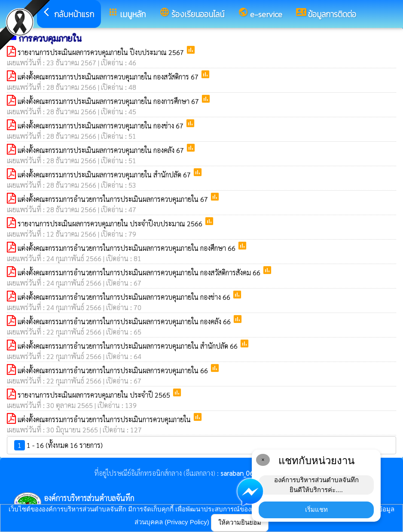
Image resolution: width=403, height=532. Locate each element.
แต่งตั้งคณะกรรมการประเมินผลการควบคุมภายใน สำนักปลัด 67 (105, 175)
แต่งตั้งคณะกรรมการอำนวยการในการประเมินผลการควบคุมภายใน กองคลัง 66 (125, 321)
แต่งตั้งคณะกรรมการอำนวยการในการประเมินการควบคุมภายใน (105, 419)
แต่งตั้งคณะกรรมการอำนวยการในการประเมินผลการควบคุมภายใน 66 (114, 370)
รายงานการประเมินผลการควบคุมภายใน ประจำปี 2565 (95, 395)
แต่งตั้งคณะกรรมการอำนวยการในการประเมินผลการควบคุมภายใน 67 (114, 199)
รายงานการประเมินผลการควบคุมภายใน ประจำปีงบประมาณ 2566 (111, 223)
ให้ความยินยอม (240, 522)
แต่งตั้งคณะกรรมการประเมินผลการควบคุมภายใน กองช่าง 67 (101, 126)
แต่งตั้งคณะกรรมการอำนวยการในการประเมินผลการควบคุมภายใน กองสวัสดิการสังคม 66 (140, 272)
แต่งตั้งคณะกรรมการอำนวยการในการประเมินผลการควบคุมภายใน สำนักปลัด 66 (128, 346)
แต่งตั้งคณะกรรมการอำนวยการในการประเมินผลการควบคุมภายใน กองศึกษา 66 (127, 248)
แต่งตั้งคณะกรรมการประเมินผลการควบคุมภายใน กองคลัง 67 (102, 150)
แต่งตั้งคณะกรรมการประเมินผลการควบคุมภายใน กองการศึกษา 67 (109, 101)
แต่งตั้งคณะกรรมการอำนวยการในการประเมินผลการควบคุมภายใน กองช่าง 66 (125, 297)
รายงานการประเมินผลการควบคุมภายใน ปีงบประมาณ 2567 (102, 52)
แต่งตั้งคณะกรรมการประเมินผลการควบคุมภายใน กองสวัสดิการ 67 (109, 77)
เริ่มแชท (316, 509)
